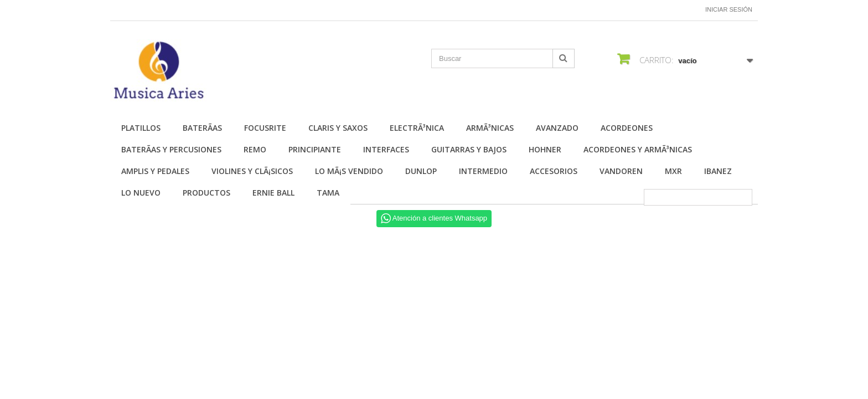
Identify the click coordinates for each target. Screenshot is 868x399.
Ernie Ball (273, 193)
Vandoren (621, 171)
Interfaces (386, 149)
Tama (328, 193)
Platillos (141, 128)
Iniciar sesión (729, 9)
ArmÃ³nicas (490, 128)
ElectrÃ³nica (417, 128)
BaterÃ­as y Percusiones (171, 149)
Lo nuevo (141, 193)
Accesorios (554, 171)
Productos (206, 193)
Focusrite (265, 128)
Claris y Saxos (338, 128)
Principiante (315, 149)
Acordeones (627, 128)
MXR (673, 171)
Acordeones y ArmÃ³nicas (638, 149)
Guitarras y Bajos (469, 149)
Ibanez (718, 171)
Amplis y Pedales (155, 171)
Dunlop (421, 171)
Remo (255, 149)
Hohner (545, 149)
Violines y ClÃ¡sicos (252, 171)
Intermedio (483, 171)
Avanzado (557, 128)
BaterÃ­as (202, 128)
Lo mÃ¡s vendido (349, 171)
